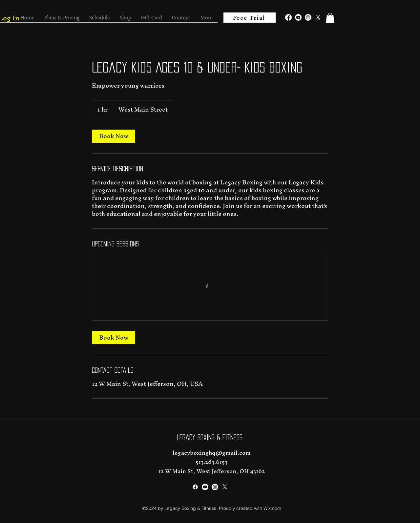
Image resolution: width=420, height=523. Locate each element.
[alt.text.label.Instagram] (308, 17)
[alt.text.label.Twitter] (318, 17)
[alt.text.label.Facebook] (288, 17)
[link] (114, 136)
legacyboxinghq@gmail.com (212, 453)
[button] (330, 18)
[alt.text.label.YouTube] (298, 17)
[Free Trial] (250, 18)
